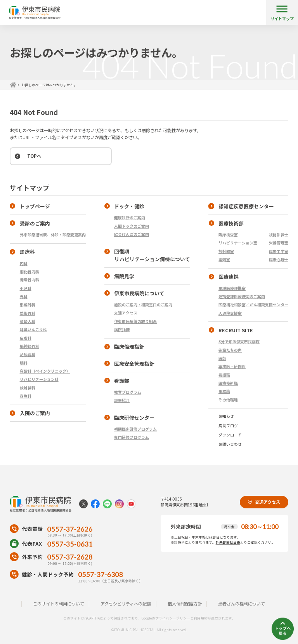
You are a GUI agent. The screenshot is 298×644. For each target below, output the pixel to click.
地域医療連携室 (232, 288)
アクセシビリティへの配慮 (126, 604)
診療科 (27, 252)
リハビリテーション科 (39, 379)
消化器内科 (29, 271)
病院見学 (124, 276)
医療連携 (229, 277)
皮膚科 (26, 338)
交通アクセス (126, 313)
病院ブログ (228, 425)
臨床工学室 (279, 251)
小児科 (26, 288)
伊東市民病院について (139, 293)
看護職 (224, 375)
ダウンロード (230, 435)
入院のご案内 (35, 413)
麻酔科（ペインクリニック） (45, 371)
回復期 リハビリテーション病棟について (147, 255)
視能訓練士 (279, 235)
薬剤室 (224, 259)
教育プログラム (128, 392)
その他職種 (228, 400)
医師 (222, 358)
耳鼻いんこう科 (33, 329)
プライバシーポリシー (173, 618)
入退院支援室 (230, 313)
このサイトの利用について (59, 604)
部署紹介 (122, 400)
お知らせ (226, 416)
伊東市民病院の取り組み (135, 321)
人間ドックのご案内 (132, 226)
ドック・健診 (129, 206)
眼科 (24, 363)
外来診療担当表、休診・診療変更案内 (53, 235)
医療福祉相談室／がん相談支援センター (253, 305)
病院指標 (122, 329)
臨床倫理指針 (129, 346)
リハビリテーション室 (238, 243)
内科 (24, 263)
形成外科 (28, 305)
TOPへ (34, 156)
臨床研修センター (134, 418)
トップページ (35, 206)
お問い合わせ (230, 444)
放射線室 (226, 251)
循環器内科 (29, 280)
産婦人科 (28, 321)
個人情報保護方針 (185, 604)
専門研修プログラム (132, 437)
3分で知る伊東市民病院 (239, 341)
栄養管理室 (279, 243)
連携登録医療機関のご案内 (242, 296)
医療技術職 (228, 383)
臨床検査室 (228, 235)
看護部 (122, 381)
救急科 (26, 396)
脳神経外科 (29, 346)
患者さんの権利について (242, 604)
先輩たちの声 (230, 350)
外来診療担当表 (228, 542)
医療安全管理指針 (134, 364)
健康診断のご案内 (130, 217)
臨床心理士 (279, 259)
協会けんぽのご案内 (132, 234)
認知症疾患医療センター (246, 206)
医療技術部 (231, 223)
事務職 (224, 391)
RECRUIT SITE (236, 330)
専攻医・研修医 (232, 366)
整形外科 (28, 313)
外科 (24, 296)
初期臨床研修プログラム (135, 429)
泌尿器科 (28, 354)
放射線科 (28, 388)
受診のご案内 (35, 223)
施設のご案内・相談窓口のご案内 (143, 305)
